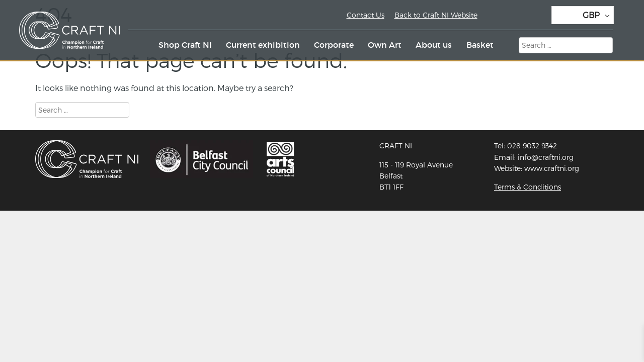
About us (434, 45)
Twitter (494, 17)
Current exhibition (263, 45)
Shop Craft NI (185, 45)
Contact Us (366, 15)
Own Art (385, 45)
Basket (480, 45)
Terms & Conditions (528, 187)
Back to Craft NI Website (436, 15)
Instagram (516, 17)
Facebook (538, 17)
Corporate (334, 45)
